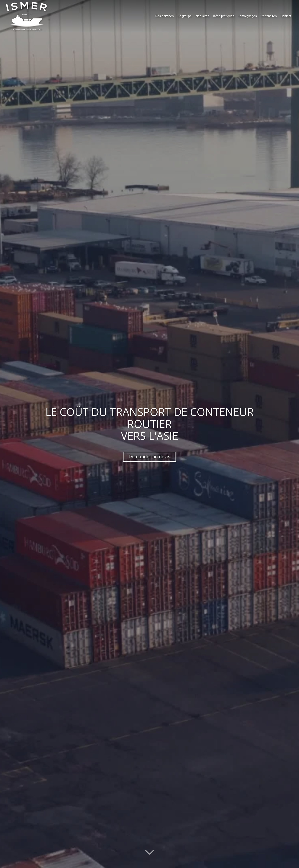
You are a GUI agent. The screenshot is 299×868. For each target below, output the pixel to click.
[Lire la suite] (149, 851)
